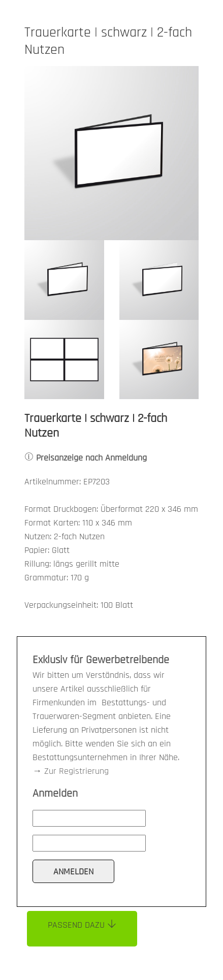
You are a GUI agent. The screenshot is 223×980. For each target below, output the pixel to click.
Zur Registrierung (76, 771)
